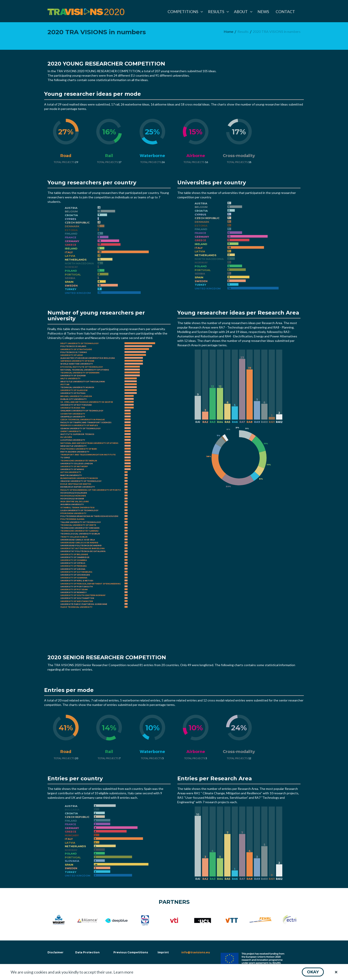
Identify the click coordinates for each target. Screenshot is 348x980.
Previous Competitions (131, 952)
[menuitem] (184, 12)
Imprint (163, 952)
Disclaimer (55, 952)
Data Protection (87, 952)
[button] (313, 972)
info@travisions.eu (196, 952)
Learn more (123, 972)
